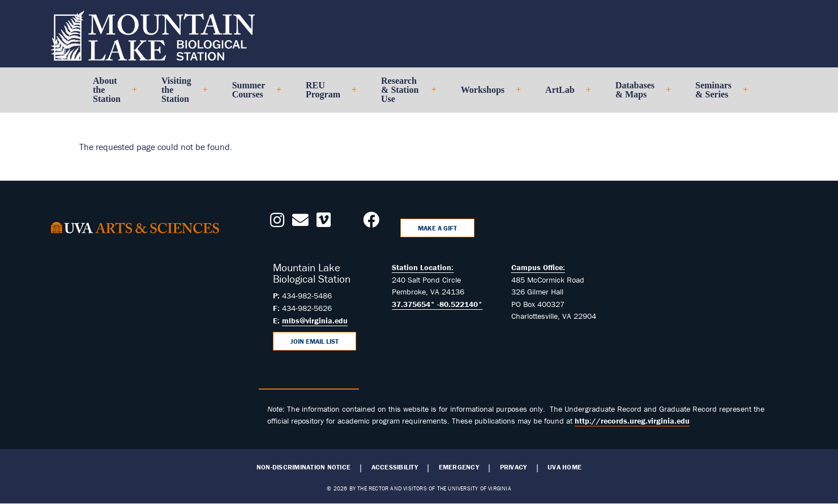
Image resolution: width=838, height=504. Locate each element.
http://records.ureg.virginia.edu (632, 421)
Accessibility (395, 467)
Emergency (459, 467)
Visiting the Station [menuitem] (180, 94)
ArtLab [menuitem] (563, 94)
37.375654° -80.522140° (437, 304)
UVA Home (565, 467)
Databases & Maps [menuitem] (638, 94)
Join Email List (315, 341)
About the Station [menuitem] (110, 94)
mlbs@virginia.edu (315, 321)
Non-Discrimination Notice (303, 467)
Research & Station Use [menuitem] (404, 94)
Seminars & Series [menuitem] (717, 94)
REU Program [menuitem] (326, 94)
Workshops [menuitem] (486, 94)
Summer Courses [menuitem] (252, 94)
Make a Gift (437, 228)
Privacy (514, 467)
